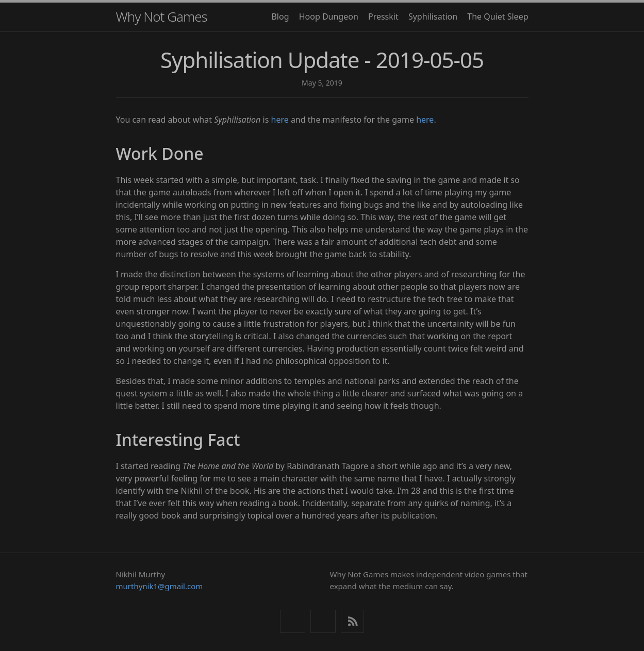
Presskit (383, 16)
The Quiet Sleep (498, 16)
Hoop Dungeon (329, 16)
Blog (280, 16)
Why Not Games (162, 16)
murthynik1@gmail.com (160, 586)
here (280, 120)
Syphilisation (433, 16)
